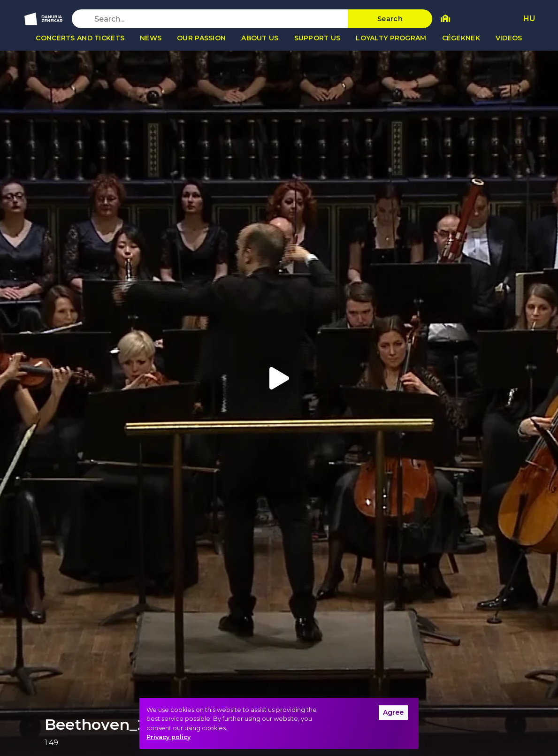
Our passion (201, 38)
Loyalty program (391, 38)
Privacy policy (168, 737)
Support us (317, 38)
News (151, 38)
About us (260, 38)
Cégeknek (461, 38)
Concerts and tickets (80, 38)
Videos (509, 38)
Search (390, 19)
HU (529, 19)
